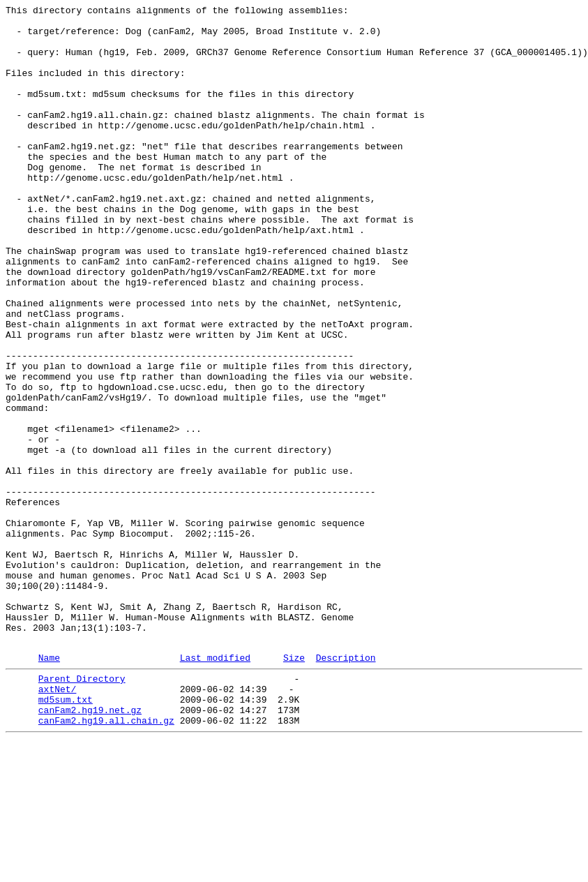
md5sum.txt (66, 835)
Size (294, 787)
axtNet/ (58, 823)
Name (49, 787)
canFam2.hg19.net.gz (90, 848)
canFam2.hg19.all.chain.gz (106, 860)
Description (346, 787)
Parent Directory (82, 810)
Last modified (215, 787)
